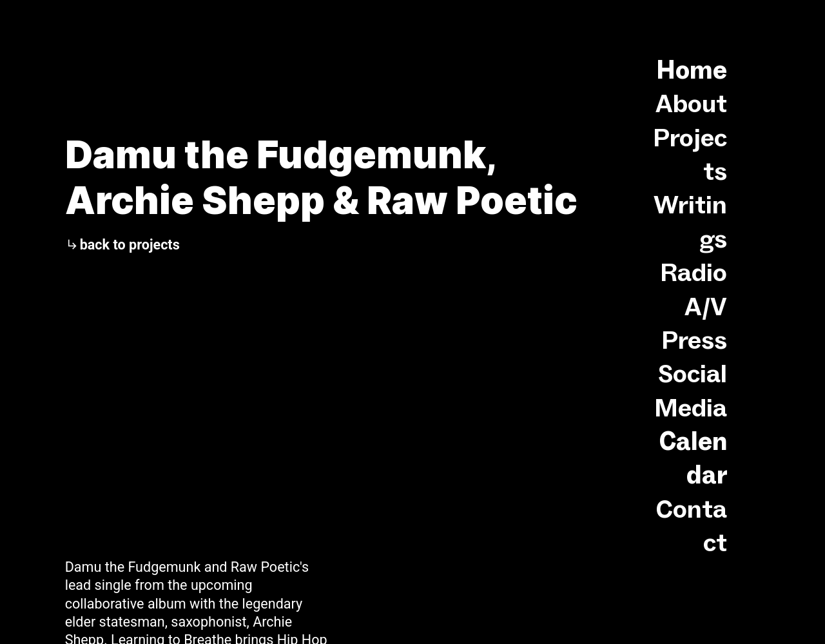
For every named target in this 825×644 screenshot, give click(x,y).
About (691, 103)
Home (692, 70)
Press (694, 340)
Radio (694, 272)
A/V (706, 306)
